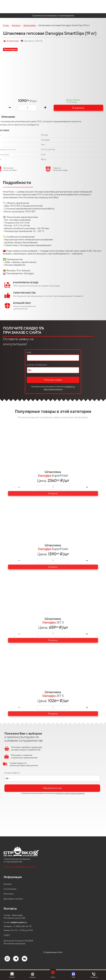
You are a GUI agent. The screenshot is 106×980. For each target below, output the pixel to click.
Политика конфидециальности (20, 867)
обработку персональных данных (59, 388)
